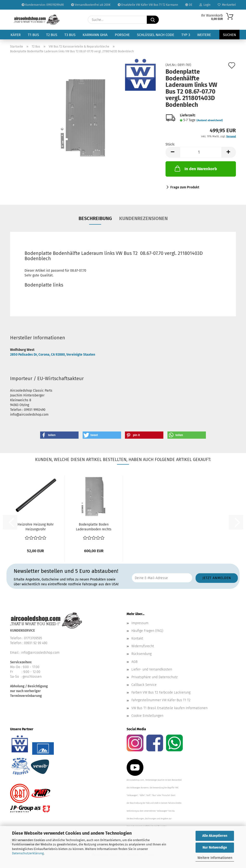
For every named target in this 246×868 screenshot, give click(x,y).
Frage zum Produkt (185, 187)
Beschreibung (95, 218)
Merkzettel (227, 5)
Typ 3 (186, 35)
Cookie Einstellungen (147, 716)
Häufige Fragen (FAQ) (147, 631)
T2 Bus (52, 35)
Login (205, 5)
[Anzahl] (201, 152)
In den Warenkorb (195, 168)
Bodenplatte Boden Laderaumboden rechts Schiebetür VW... (94, 527)
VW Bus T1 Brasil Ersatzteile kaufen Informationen (169, 708)
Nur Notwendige (215, 847)
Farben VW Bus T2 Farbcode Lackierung (161, 692)
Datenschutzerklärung (28, 853)
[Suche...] (153, 20)
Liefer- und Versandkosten (152, 669)
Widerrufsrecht (143, 646)
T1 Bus (33, 35)
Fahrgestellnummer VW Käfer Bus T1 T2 (161, 700)
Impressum (140, 623)
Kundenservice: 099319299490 (43, 5)
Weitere (204, 35)
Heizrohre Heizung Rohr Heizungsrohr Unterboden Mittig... (36, 527)
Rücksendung (141, 654)
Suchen (229, 35)
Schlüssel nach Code (156, 35)
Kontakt (137, 638)
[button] (173, 152)
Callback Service (144, 685)
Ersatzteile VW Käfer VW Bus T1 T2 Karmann (148, 5)
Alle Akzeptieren (215, 836)
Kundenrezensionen (143, 218)
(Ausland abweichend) (210, 120)
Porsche (122, 35)
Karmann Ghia (95, 35)
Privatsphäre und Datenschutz (154, 677)
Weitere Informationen (215, 858)
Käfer (16, 35)
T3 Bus (70, 35)
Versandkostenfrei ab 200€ (91, 5)
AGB (134, 662)
